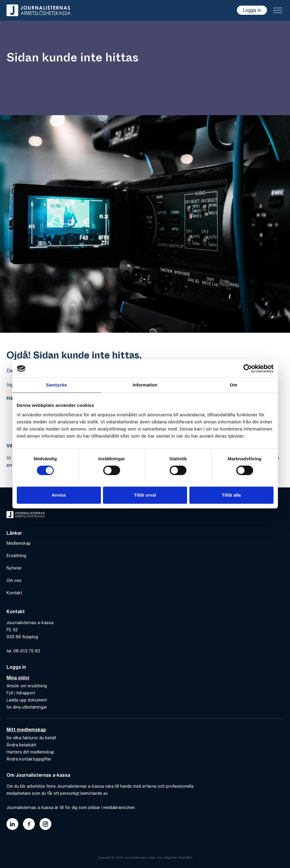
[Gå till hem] (38, 10)
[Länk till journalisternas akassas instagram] (45, 824)
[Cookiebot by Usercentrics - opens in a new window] (248, 368)
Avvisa (59, 495)
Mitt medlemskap (26, 730)
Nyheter (14, 568)
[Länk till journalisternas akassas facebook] (29, 824)
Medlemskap (19, 543)
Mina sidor (18, 678)
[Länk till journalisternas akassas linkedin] (12, 824)
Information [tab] (145, 385)
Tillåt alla (231, 495)
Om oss (14, 580)
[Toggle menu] (278, 10)
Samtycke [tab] (56, 385)
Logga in (252, 10)
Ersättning (16, 556)
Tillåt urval (145, 495)
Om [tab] (234, 385)
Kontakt (14, 593)
